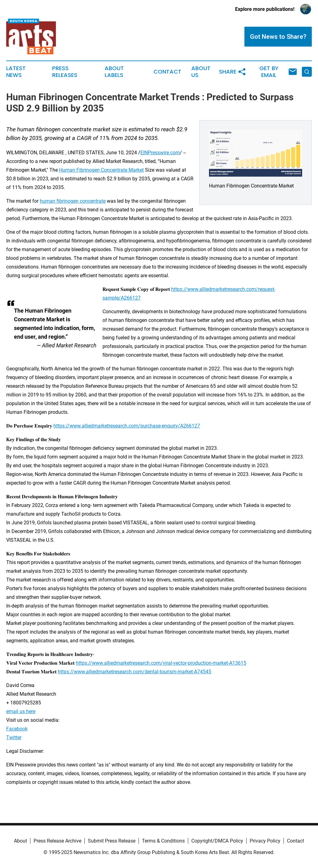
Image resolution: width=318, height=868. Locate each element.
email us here (21, 711)
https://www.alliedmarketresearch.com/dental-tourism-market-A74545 (134, 672)
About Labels (114, 72)
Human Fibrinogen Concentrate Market (101, 170)
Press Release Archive (57, 841)
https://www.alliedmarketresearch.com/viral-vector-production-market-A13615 (161, 663)
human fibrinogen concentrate (73, 201)
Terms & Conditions (163, 841)
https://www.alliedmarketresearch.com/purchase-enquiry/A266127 (127, 426)
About (20, 841)
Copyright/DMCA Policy (217, 841)
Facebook (17, 729)
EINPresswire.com (160, 153)
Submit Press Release (112, 841)
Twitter (14, 737)
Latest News (16, 72)
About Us (201, 72)
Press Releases (65, 72)
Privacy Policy (265, 841)
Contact (167, 72)
